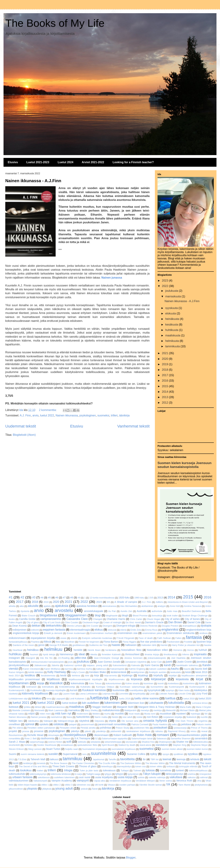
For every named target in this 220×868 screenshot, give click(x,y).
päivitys (75, 731)
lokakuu (37, 698)
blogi (98, 615)
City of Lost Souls (52, 622)
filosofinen (70, 642)
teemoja (181, 759)
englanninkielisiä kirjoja (26, 633)
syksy (154, 754)
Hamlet (164, 645)
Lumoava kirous (200, 703)
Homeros (178, 650)
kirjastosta (182, 679)
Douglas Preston (170, 626)
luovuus (14, 707)
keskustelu (176, 672)
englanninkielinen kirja (199, 630)
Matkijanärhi (131, 710)
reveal (204, 731)
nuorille (204, 717)
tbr (144, 759)
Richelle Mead (35, 735)
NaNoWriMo (83, 717)
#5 (49, 598)
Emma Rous (151, 630)
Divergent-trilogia (126, 626)
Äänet (95, 789)
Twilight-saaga (93, 774)
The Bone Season (59, 763)
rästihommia (47, 738)
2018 (165, 370)
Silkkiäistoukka (200, 742)
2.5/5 (151, 598)
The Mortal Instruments (182, 763)
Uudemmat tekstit (21, 426)
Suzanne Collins (136, 754)
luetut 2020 (205, 698)
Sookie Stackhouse (47, 745)
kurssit (74, 690)
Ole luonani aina (130, 721)
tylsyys (119, 774)
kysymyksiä (154, 690)
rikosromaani (101, 735)
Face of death (146, 638)
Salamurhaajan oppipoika (115, 738)
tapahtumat (99, 759)
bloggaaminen (76, 615)
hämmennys (67, 654)
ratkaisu (159, 731)
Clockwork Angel (91, 622)
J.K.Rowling (64, 658)
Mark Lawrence (56, 710)
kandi (167, 665)
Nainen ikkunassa (67, 415)
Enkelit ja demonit (53, 633)
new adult (127, 717)
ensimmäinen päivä (152, 633)
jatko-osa (80, 658)
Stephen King (180, 745)
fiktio (58, 642)
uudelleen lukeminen (64, 777)
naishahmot (56, 717)
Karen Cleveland (31, 669)
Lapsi (56, 694)
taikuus (54, 759)
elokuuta (171, 313)
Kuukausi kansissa (94, 690)
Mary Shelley (91, 710)
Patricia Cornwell (140, 724)
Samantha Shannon (181, 738)
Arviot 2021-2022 (93, 162)
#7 (64, 598)
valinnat (204, 777)
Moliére (96, 714)
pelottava (186, 724)
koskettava (173, 683)
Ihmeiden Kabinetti (111, 654)
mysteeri (181, 714)
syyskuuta (172, 308)
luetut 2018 (189, 699)
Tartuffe (112, 759)
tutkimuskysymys (38, 774)
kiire (87, 676)
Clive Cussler (72, 622)
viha (199, 781)
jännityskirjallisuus (19, 665)
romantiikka (15, 738)
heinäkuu (33, 650)
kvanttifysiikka (136, 690)
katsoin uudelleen (158, 669)
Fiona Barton (111, 642)
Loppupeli (60, 699)
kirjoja (41, 683)
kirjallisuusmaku (117, 679)
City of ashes (172, 619)
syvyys (166, 754)
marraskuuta (173, 296)
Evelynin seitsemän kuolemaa (97, 638)
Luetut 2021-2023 (38, 162)
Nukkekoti (191, 717)
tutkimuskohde (17, 774)
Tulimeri (137, 770)
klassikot (56, 683)
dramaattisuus (190, 626)
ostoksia (59, 724)
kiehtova (76, 676)
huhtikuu (15, 654)
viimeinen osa (84, 785)
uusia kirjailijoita (104, 777)
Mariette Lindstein (21, 710)
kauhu (175, 669)
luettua (170, 698)
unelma (191, 774)
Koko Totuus (95, 683)
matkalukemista (111, 710)
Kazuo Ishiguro (16, 672)
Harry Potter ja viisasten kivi (186, 645)
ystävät (84, 789)
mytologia (195, 714)
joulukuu (83, 661)
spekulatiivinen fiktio (87, 745)
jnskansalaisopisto (157, 658)
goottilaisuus (79, 645)
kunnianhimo (157, 687)
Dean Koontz (19, 626)
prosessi (39, 731)
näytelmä (84, 721)
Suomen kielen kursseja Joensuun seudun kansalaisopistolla (185, 465)
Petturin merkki (204, 724)
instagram (14, 658)
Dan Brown (175, 622)
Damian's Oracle (154, 622)
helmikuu (53, 649)
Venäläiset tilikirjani (145, 781)
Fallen (179, 638)
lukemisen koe (136, 703)
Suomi (12, 754)
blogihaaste (112, 616)
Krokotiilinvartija (67, 687)
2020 (165, 359)
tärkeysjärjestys (175, 774)
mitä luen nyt (63, 714)
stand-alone (145, 745)
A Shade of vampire (126, 602)
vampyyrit (83, 781)
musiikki (119, 714)
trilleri (114, 415)
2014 (165, 392)
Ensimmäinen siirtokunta (181, 633)
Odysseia (99, 721)
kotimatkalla (48, 687)
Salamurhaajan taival (142, 738)
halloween (131, 645)
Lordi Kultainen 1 (78, 699)
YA (168, 784)
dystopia (206, 626)
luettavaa (99, 698)
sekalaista (95, 742)
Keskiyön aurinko (158, 672)
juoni (169, 662)
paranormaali (87, 724)
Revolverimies (16, 735)
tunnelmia (166, 770)
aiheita (12, 606)
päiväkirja (101, 731)
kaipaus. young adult (97, 665)
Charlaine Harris (116, 619)
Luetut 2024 (66, 162)
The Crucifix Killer (107, 763)
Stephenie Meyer (199, 745)
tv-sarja (78, 774)
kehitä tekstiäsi (36, 672)
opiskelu (44, 724)
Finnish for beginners (89, 642)
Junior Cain (156, 662)
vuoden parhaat (127, 785)
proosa (26, 731)
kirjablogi (143, 675)
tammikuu (73, 759)
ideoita (94, 654)
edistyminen (20, 630)
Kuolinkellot (36, 690)
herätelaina (111, 650)
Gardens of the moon (23, 645)
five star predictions (151, 642)
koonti (161, 683)
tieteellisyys (107, 766)
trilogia (68, 770)
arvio (35, 415)
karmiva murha (84, 669)
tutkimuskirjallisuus (198, 770)
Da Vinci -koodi (133, 622)
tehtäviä (195, 759)
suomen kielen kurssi (197, 749)
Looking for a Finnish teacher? (133, 162)
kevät (63, 675)
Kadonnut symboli (73, 665)
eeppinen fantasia (54, 630)
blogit (125, 615)
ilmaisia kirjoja (152, 654)
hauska (208, 645)
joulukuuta (172, 291)
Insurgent (30, 658)
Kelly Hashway (57, 672)
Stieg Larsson (35, 749)
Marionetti (39, 710)
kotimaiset (32, 687)
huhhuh (203, 650)
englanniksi (170, 629)
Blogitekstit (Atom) (24, 435)
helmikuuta (172, 341)
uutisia (141, 777)
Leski (152, 694)
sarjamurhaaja (37, 742)
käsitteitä (13, 694)
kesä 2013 (201, 672)
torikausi (171, 766)
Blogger (131, 858)
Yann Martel (184, 785)
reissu (193, 731)
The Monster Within (155, 763)
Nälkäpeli (48, 721)
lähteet (38, 707)
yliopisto (32, 789)
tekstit (208, 759)
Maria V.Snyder (203, 707)
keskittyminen (138, 672)
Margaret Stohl (125, 707)
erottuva (203, 633)
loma (49, 699)
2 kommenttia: (48, 410)
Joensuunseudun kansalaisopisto (47, 662)
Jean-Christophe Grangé (106, 658)
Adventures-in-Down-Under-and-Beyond (187, 602)
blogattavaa (48, 615)
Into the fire (46, 658)
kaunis (187, 669)
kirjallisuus (53, 679)
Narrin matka (101, 717)
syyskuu (193, 754)
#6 (57, 598)
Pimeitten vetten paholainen (41, 728)
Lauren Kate (69, 694)
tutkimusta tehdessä (61, 774)
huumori (34, 654)
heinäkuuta (173, 319)
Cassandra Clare (77, 619)
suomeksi (103, 415)
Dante (208, 622)
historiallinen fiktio (131, 650)
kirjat (199, 679)
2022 (165, 286)
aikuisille (33, 606)
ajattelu (47, 606)
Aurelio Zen (126, 611)
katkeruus (101, 669)
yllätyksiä (47, 789)
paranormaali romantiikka (112, 724)
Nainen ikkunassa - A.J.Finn (33, 181)
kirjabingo (127, 675)
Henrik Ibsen (94, 650)
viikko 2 (57, 785)
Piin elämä (18, 728)
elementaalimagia (80, 630)
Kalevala (136, 665)
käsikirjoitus (201, 690)
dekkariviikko (54, 626)
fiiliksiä (48, 642)
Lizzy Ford (201, 694)
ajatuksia (62, 606)
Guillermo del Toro (98, 645)
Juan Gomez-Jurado (109, 662)
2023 (165, 281)
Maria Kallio (186, 707)
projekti (13, 731)
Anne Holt (175, 606)
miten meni (45, 714)
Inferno (186, 654)
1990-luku (139, 598)
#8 (72, 598)
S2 (96, 738)
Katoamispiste (117, 669)
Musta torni (150, 714)
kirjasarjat (158, 679)
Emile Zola (136, 630)
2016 (165, 381)
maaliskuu (77, 707)
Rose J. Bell (31, 738)
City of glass (33, 622)
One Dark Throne (185, 721)
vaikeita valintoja (157, 777)
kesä (188, 672)
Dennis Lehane (74, 626)
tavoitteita (127, 759)
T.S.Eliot (22, 759)
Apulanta (25, 611)
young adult (64, 788)
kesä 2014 (14, 676)
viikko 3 (69, 785)
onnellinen (15, 724)
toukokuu (26, 770)
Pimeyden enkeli (68, 728)
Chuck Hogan (154, 619)
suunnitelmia (103, 753)
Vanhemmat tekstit (133, 426)
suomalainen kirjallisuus (123, 749)
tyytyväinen (133, 774)
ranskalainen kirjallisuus (138, 731)
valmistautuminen (19, 781)
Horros (190, 650)
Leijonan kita (108, 694)
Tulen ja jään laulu (89, 770)
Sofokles (28, 745)
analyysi (162, 606)
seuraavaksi (131, 742)
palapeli (73, 724)
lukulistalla (176, 703)
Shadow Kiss (148, 742)
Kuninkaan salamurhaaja (132, 687)
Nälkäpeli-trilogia (66, 721)
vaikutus (192, 777)
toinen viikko (156, 766)
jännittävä (202, 662)
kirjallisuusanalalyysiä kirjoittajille (86, 679)
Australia (142, 611)
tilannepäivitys (124, 766)
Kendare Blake (98, 672)
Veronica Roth (184, 781)
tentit (16, 763)
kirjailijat (173, 676)
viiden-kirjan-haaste (27, 785)
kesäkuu (30, 675)
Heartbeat (17, 650)
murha (107, 714)
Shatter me (182, 742)
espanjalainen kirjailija (43, 638)
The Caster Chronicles (83, 763)
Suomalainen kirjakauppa (95, 749)
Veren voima (166, 781)
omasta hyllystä (155, 721)
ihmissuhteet (132, 654)
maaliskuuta (173, 335)
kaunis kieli (201, 669)
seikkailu (82, 742)
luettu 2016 (125, 699)
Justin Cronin (184, 662)
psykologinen (88, 415)
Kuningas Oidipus (105, 687)
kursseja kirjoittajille (56, 690)
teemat (167, 759)
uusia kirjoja (125, 777)
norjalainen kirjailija (173, 717)
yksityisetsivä (201, 785)
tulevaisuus (109, 770)
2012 (165, 403)
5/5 (108, 602)
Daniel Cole (194, 622)
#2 (22, 597)
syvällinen (178, 754)
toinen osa (140, 766)
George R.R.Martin (59, 645)
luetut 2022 (47, 415)
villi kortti (99, 785)
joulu (70, 662)
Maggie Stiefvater (102, 707)
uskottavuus (44, 777)
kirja (97, 675)
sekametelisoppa (113, 742)
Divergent (107, 626)
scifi (69, 742)
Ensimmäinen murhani (101, 633)
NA (206, 714)
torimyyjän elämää (188, 766)
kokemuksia (77, 683)
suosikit (53, 754)
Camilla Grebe (27, 619)
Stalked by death (127, 745)
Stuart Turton (53, 749)
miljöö (32, 714)
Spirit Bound (108, 745)
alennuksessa (109, 606)
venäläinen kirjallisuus (120, 781)
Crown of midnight (112, 622)
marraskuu (74, 710)
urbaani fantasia (22, 777)
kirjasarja (137, 679)
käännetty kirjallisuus (35, 693)
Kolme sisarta (132, 683)
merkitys (158, 710)
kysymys (170, 690)
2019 (165, 364)
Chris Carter (136, 619)
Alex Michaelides (129, 606)
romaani (163, 735)
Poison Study (122, 728)
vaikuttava (176, 777)
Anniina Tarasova (193, 606)
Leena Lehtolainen (89, 694)
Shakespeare (165, 742)
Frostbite (188, 642)
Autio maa (172, 611)
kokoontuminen (113, 683)
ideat (82, 654)
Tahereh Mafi (38, 759)
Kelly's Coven (78, 672)
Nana (69, 717)
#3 (34, 597)
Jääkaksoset (40, 665)
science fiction (55, 742)
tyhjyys (108, 774)
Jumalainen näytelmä (136, 662)
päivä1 (88, 731)
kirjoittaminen (19, 683)
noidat (139, 717)
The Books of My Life (55, 23)
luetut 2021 (21, 703)
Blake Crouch (29, 616)
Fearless (35, 642)
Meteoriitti (171, 710)
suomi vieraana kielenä (32, 754)
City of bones (192, 619)
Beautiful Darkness (191, 611)
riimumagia (54, 735)
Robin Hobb (144, 735)
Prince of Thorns (199, 728)
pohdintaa (106, 728)
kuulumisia (119, 690)
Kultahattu (86, 687)
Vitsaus (111, 785)
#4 (42, 598)
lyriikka (27, 707)
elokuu (99, 630)
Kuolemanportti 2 (17, 690)
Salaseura (162, 738)
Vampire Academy (62, 781)
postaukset (160, 728)
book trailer (172, 616)
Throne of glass (88, 766)
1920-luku (124, 598)
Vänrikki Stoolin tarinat (150, 785)
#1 (11, 597)
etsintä (74, 638)
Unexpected (205, 774)
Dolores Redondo (149, 626)
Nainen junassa (39, 717)
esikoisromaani (17, 638)
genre (41, 645)
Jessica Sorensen (133, 658)
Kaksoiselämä (120, 665)
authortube (157, 611)
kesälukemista (48, 676)
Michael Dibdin (187, 710)
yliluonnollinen (16, 789)
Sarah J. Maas (17, 742)
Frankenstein (173, 642)
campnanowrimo (51, 619)
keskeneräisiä (118, 672)
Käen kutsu (184, 690)
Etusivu (13, 162)
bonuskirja (157, 616)
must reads (134, 714)
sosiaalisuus (67, 745)
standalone (162, 745)
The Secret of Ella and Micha (33, 766)
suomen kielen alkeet (172, 749)
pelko (174, 724)
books (12, 619)
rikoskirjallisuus (75, 735)
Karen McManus (52, 669)
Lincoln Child (185, 694)
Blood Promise (140, 616)
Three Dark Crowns (63, 766)
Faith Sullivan (164, 638)
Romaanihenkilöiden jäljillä (192, 735)
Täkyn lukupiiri (152, 774)
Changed (98, 619)
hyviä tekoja (49, 654)
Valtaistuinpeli (40, 781)
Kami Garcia (152, 665)
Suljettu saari (72, 749)
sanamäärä (201, 738)
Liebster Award (167, 694)
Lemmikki (124, 694)
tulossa (150, 770)
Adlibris (159, 602)
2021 (165, 353)
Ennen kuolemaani (76, 633)
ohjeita (112, 721)
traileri (40, 770)
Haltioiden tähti (149, 645)
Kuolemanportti (176, 687)
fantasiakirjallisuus (18, 642)
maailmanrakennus (55, 707)
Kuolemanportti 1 (198, 687)
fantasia (194, 637)
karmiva (69, 669)
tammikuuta (173, 346)
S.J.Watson (65, 738)
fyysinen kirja (204, 642)
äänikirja (124, 415)
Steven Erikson (16, 749)
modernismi (82, 714)
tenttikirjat (28, 763)
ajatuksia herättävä (87, 606)
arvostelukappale (94, 611)
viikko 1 (45, 785)
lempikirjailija (139, 694)
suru (84, 754)
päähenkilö (116, 731)
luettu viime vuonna (146, 698)
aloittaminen (147, 606)
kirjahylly (158, 675)
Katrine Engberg (137, 669)
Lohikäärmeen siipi (18, 699)
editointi (35, 630)
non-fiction (152, 717)
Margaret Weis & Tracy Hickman (157, 707)
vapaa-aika (100, 781)
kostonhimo (189, 683)
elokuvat (112, 630)
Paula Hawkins (160, 724)
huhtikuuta (172, 330)
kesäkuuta (172, 325)
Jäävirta (55, 665)
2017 (165, 375)
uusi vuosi (85, 777)
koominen (149, 683)
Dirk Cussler (92, 626)
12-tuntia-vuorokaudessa (102, 598)
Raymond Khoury (177, 731)
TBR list (154, 759)
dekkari (36, 626)
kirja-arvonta (111, 676)
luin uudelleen (91, 703)
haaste (116, 645)
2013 (165, 397)
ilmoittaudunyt (171, 654)
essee (63, 638)
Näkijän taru (16, 721)
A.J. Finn (25, 415)
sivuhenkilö (14, 745)
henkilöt (78, 650)
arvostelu (64, 610)
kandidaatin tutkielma (187, 665)
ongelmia (203, 721)
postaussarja (180, 728)
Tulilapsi (125, 770)
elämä (123, 630)
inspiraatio (200, 654)
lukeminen (112, 703)
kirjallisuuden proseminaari (24, 679)
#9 (79, 598)
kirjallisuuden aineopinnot (194, 676)
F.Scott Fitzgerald (125, 638)
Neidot (115, 717)
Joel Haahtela (178, 658)
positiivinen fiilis (141, 728)
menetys (145, 710)
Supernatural (70, 754)
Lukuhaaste (156, 703)
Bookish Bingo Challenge (195, 616)
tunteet (180, 770)
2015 (165, 386)
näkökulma (33, 721)
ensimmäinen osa (127, 633)
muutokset (166, 714)
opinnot (30, 724)
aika (22, 606)
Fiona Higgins (130, 642)
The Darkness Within (131, 763)
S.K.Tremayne (82, 738)
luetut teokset (70, 703)
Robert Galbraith (123, 735)
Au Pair (112, 611)
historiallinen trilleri (157, 650)
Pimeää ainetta (88, 728)
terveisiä (41, 763)
